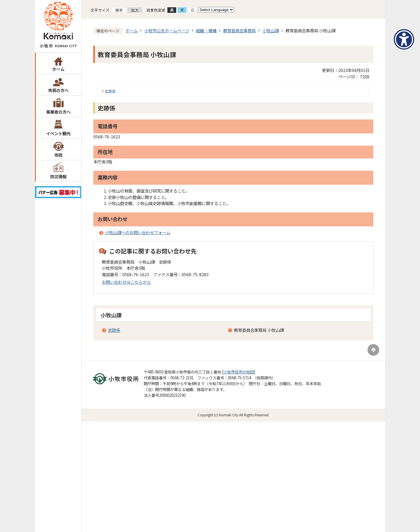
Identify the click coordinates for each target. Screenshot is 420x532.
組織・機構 (206, 30)
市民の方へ (58, 90)
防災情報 (58, 176)
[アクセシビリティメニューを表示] (404, 39)
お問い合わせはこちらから (126, 282)
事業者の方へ (58, 112)
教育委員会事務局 (239, 30)
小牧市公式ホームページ (167, 30)
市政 (58, 155)
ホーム (58, 69)
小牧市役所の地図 (239, 372)
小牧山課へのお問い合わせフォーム (138, 232)
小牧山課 (271, 30)
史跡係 (110, 91)
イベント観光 (58, 133)
